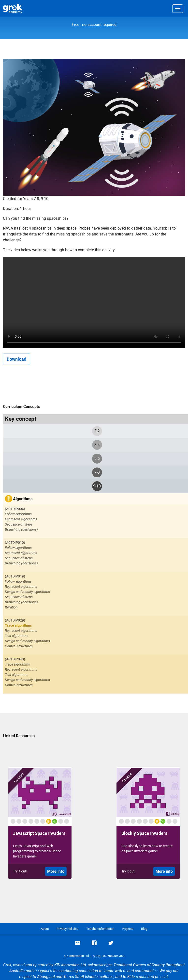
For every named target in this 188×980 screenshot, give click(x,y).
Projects (128, 929)
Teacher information (100, 929)
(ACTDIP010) (15, 543)
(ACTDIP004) (15, 509)
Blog (144, 929)
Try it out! (20, 871)
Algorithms (23, 499)
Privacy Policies (67, 929)
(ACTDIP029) (15, 620)
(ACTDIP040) (15, 659)
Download (16, 359)
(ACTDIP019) (15, 576)
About (45, 929)
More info (56, 871)
